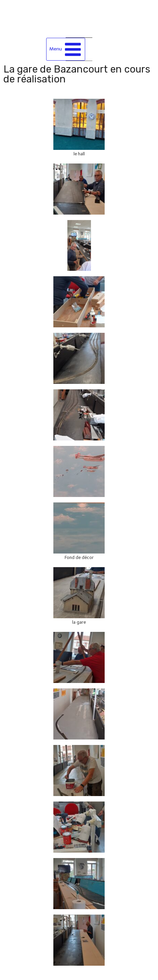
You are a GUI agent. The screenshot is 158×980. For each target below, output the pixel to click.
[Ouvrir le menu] (66, 49)
